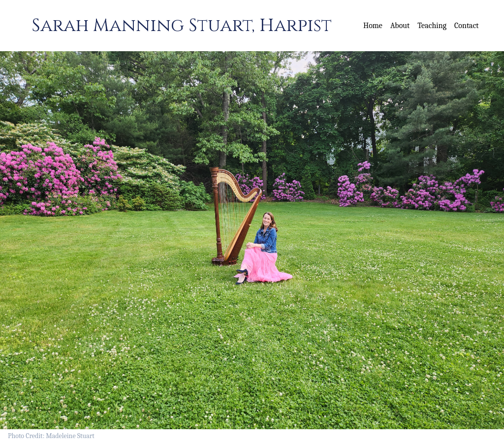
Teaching (432, 26)
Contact (467, 26)
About (400, 26)
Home (373, 26)
